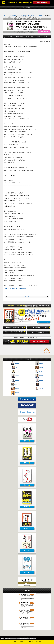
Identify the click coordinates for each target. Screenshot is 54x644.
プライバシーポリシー (10, 638)
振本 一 (15, 367)
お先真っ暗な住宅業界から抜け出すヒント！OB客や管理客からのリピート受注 (27, 605)
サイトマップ (33, 638)
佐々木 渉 (39, 389)
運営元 (3, 638)
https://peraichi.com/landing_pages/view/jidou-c (16, 288)
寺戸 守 (39, 384)
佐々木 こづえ (15, 384)
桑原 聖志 (39, 376)
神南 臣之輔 (39, 372)
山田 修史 (15, 393)
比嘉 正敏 (39, 367)
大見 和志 (15, 380)
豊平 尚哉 (15, 389)
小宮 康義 (15, 376)
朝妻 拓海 (39, 363)
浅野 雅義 (15, 363)
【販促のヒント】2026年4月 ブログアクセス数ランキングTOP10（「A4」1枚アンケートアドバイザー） (27, 598)
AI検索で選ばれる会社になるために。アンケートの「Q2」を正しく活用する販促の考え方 (27, 613)
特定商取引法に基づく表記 (23, 638)
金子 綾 (15, 372)
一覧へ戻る (27, 297)
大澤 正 (39, 380)
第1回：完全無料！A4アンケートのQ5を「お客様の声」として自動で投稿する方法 (27, 626)
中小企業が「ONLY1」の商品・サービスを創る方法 (27, 619)
